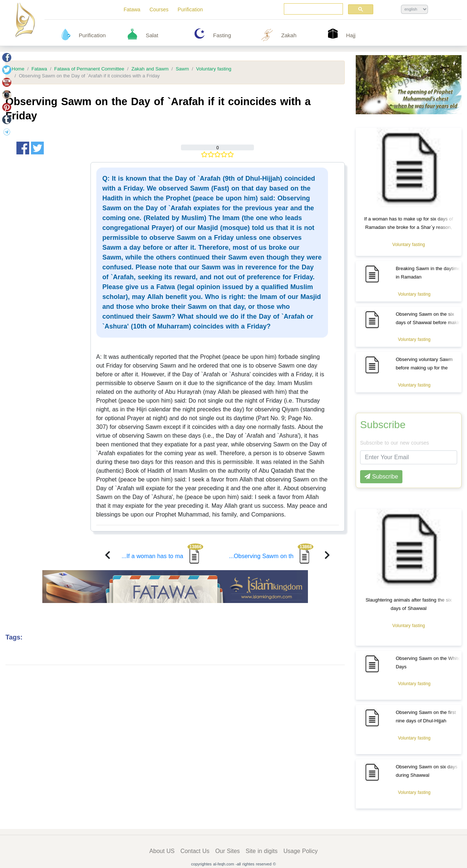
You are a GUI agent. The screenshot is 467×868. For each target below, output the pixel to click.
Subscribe (383, 425)
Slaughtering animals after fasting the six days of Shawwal (409, 604)
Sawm (182, 69)
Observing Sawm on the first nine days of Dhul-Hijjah (426, 717)
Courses (159, 10)
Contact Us (195, 851)
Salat (152, 35)
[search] (313, 9)
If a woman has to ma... (162, 556)
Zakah (289, 35)
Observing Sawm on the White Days (428, 662)
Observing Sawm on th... (271, 556)
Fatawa (132, 10)
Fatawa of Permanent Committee (89, 69)
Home (18, 69)
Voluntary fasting (214, 69)
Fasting (222, 35)
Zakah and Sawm (150, 69)
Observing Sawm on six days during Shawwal (427, 771)
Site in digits (261, 851)
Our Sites (227, 851)
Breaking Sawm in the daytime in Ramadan (428, 273)
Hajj (351, 35)
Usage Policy (301, 851)
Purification (190, 10)
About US (162, 851)
